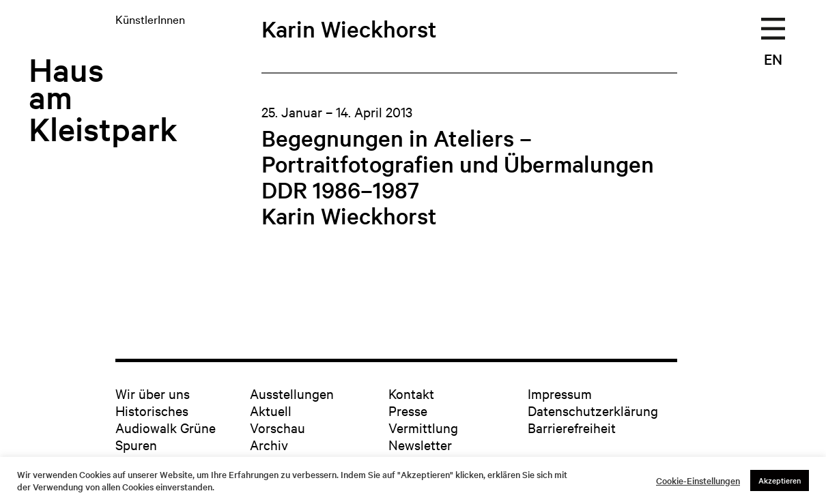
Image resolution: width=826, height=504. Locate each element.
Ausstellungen (292, 393)
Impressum (560, 393)
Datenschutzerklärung (593, 410)
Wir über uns (153, 393)
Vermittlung (423, 427)
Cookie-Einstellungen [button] (698, 481)
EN (773, 59)
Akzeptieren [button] (780, 480)
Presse (408, 410)
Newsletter (420, 444)
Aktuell (271, 410)
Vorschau (277, 427)
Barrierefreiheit (572, 427)
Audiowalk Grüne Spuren (166, 436)
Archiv (269, 444)
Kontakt (411, 393)
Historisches (152, 410)
